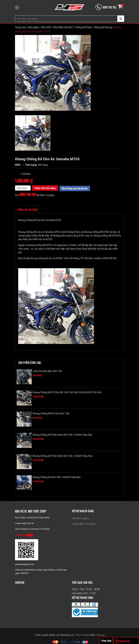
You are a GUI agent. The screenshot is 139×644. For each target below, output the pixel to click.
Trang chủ (20, 27)
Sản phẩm (34, 27)
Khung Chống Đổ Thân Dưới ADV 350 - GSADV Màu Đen (63, 455)
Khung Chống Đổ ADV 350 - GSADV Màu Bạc (57, 477)
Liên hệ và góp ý (81, 518)
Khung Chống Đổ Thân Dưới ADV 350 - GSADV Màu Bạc (63, 434)
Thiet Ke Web (83, 635)
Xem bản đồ (24, 535)
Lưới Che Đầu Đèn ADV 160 (47, 371)
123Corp (100, 635)
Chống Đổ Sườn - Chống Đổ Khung (93, 27)
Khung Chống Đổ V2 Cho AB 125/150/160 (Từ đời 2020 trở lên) (67, 392)
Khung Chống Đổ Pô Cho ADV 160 (51, 413)
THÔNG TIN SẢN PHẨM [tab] (27, 209)
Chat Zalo (106, 641)
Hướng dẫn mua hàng (84, 523)
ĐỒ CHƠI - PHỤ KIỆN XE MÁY (57, 27)
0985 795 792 (28, 194)
